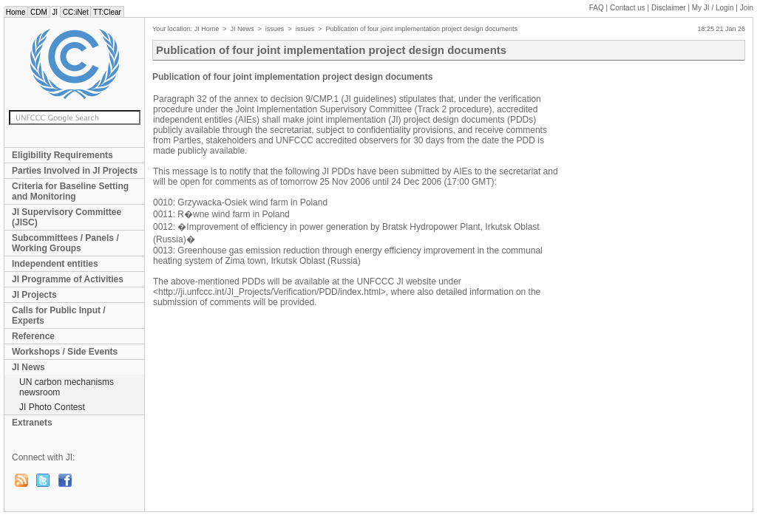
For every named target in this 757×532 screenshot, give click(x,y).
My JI (713, 8)
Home (16, 12)
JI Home (207, 29)
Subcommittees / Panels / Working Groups (65, 243)
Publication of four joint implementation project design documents (421, 29)
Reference (33, 336)
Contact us (628, 8)
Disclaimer (669, 8)
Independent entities (55, 264)
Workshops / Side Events (65, 352)
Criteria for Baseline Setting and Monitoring (70, 191)
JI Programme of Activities (68, 279)
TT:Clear (107, 12)
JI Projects (34, 295)
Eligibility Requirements (62, 155)
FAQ (597, 8)
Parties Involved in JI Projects (75, 171)
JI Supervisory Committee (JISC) (67, 217)
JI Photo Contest (52, 407)
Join (747, 8)
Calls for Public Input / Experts (59, 316)
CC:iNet (76, 12)
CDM (38, 12)
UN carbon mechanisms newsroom (67, 387)
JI (55, 12)
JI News (28, 367)
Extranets (32, 423)
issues (275, 29)
